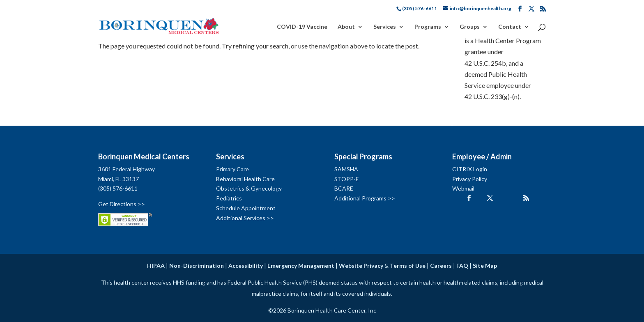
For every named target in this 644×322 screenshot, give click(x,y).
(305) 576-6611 (118, 188)
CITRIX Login (470, 169)
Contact (510, 27)
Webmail (463, 188)
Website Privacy (361, 266)
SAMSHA (346, 169)
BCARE (344, 188)
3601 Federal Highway (126, 169)
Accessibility (246, 266)
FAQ (462, 266)
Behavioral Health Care (245, 179)
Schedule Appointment (246, 208)
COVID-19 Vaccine (302, 27)
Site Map (485, 266)
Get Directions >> (122, 204)
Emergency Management (301, 266)
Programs (428, 27)
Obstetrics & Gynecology (249, 188)
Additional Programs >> (365, 198)
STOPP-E (347, 179)
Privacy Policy (470, 179)
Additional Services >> (245, 218)
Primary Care (232, 169)
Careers (441, 266)
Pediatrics (229, 198)
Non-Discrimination (197, 266)
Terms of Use (408, 266)
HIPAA (156, 266)
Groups (470, 27)
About (346, 27)
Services (385, 27)
